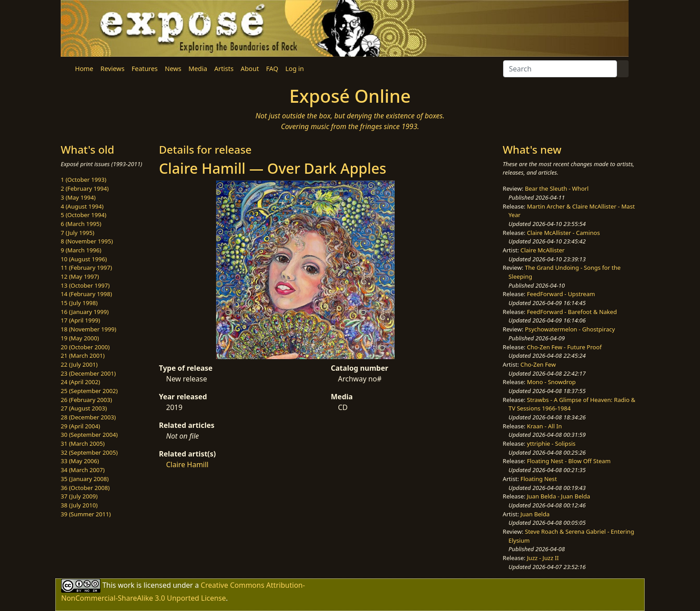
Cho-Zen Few (538, 364)
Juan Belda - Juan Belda (558, 496)
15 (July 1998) (79, 303)
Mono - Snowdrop (551, 382)
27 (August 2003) (84, 408)
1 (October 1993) (83, 180)
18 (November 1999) (89, 329)
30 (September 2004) (89, 435)
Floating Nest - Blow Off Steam (569, 461)
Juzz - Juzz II (543, 558)
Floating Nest (539, 479)
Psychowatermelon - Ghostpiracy (570, 329)
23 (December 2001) (88, 373)
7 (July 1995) (77, 233)
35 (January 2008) (85, 479)
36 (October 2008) (85, 488)
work (126, 585)
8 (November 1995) (87, 241)
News (173, 69)
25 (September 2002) (89, 391)
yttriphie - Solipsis (551, 444)
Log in (294, 69)
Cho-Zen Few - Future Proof (564, 347)
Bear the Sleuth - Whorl (557, 188)
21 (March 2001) (83, 356)
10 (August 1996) (84, 259)
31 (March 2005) (83, 444)
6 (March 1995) (81, 224)
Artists (224, 69)
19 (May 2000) (80, 338)
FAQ (272, 69)
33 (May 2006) (80, 461)
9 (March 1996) (81, 250)
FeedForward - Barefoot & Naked (572, 312)
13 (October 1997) (85, 285)
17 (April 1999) (80, 320)
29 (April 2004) (80, 426)
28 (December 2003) (88, 417)
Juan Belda (535, 514)
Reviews (112, 69)
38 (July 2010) (79, 505)
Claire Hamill (187, 465)
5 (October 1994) (83, 215)
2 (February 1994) (85, 188)
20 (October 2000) (85, 347)
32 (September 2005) (89, 452)
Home (84, 69)
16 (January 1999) (85, 312)
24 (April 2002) (80, 382)
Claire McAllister (543, 250)
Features (145, 69)
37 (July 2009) (79, 496)
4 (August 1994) (82, 206)
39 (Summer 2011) (86, 514)
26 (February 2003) (86, 400)
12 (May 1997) (80, 276)
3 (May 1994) (78, 197)
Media (198, 69)
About (250, 69)
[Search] (560, 69)
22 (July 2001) (79, 364)
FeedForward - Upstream (561, 294)
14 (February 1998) (86, 294)
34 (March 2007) (83, 470)
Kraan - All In (544, 426)
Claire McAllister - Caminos (563, 233)
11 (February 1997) (86, 268)
